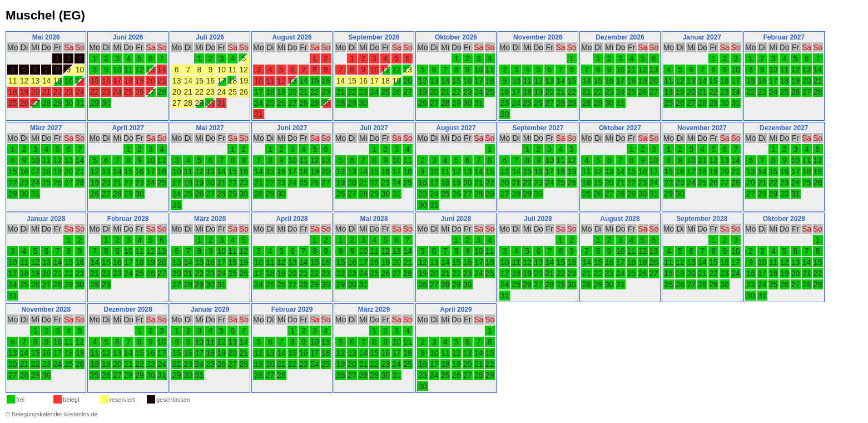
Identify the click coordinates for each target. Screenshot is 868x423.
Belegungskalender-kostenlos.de (55, 414)
